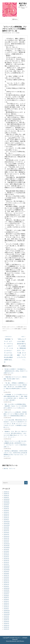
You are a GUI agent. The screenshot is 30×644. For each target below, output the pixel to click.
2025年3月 (6, 516)
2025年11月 (6, 501)
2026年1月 (6, 497)
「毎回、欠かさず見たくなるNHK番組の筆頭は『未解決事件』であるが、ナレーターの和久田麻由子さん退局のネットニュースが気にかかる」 (15, 406)
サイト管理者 (16, 33)
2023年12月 (7, 544)
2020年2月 (6, 629)
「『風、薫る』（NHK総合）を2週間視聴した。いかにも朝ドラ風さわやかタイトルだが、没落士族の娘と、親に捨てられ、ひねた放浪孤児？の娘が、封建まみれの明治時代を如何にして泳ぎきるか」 (16, 387)
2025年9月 (6, 505)
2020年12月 (7, 611)
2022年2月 (6, 585)
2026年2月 (6, 496)
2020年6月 (6, 622)
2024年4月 (6, 536)
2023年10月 (7, 548)
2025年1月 (6, 520)
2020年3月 (6, 627)
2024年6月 (6, 533)
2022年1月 (6, 586)
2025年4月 (6, 514)
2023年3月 (6, 560)
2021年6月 (6, 599)
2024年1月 (6, 542)
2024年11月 (7, 523)
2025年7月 (6, 509)
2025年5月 (6, 512)
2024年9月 (6, 527)
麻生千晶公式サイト (23, 4)
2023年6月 (6, 555)
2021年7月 (6, 598)
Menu (16, 19)
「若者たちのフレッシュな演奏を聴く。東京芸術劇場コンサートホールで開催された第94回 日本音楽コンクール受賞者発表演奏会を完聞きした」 (15, 414)
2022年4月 (6, 581)
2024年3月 (6, 538)
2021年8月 (6, 596)
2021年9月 (6, 594)
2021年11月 (6, 590)
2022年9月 (6, 572)
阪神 (22, 327)
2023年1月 (6, 564)
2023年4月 (6, 559)
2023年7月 (6, 553)
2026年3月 (6, 494)
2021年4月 (6, 603)
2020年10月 (7, 614)
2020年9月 (6, 616)
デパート (14, 327)
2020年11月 (7, 612)
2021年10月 (7, 592)
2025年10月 (7, 503)
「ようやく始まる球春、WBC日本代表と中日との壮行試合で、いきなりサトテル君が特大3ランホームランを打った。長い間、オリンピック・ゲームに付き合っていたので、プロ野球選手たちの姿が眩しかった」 (15, 424)
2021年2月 (6, 607)
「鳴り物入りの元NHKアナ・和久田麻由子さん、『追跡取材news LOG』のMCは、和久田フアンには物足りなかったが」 (16, 371)
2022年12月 (7, 566)
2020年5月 (6, 624)
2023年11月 (7, 546)
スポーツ (9, 327)
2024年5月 (6, 535)
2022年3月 (6, 583)
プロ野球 (18, 327)
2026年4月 (6, 492)
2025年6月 (6, 510)
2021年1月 (6, 609)
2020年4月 (6, 625)
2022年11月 (7, 568)
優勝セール (21, 329)
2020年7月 (6, 620)
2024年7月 (6, 531)
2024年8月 (6, 529)
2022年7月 (6, 575)
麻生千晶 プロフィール (9, 469)
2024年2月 (6, 540)
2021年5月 (6, 601)
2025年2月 (6, 518)
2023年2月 (6, 562)
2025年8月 (6, 507)
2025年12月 (7, 499)
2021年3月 (6, 605)
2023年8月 (6, 551)
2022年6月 (6, 577)
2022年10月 (7, 570)
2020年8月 (6, 618)
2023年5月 (6, 557)
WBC (5, 327)
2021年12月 (7, 588)
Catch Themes (20, 641)
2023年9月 (6, 549)
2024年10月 (7, 525)
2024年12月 (7, 522)
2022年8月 (6, 574)
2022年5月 (6, 579)
